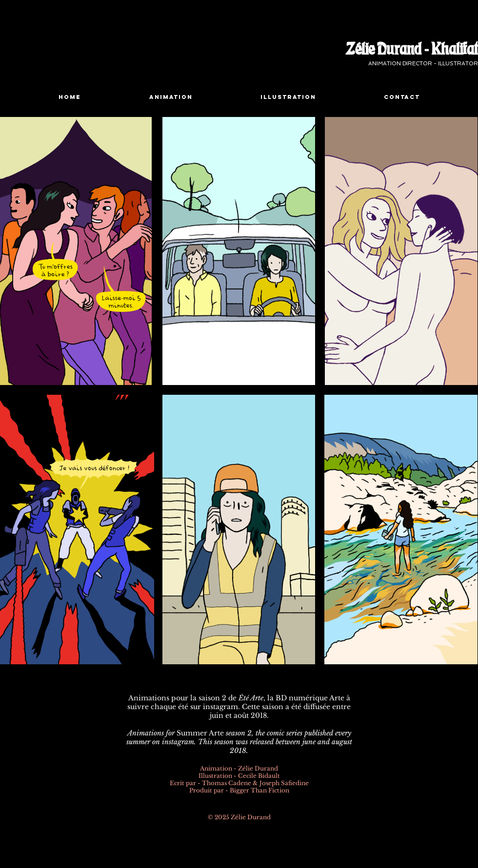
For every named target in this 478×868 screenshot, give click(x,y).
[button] (171, 97)
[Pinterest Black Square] (244, 830)
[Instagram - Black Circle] (232, 830)
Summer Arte (200, 733)
